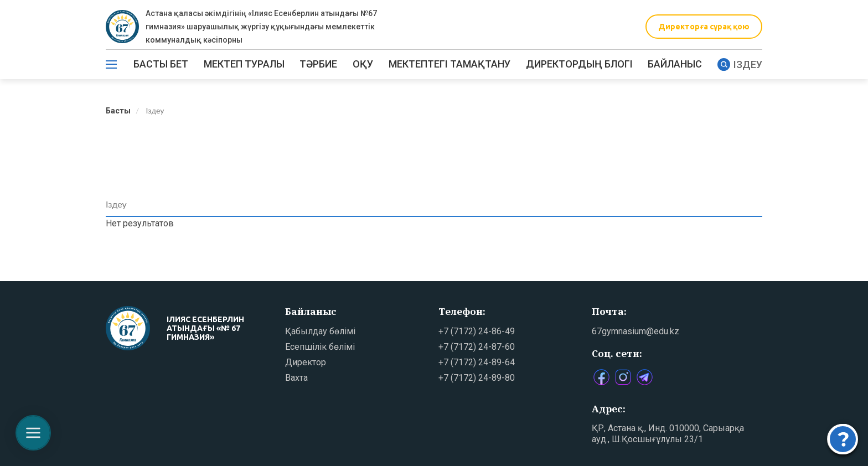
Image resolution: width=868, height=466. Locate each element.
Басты (118, 111)
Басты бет (161, 64)
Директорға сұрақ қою (704, 27)
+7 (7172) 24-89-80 (477, 378)
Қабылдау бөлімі (320, 331)
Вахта (296, 378)
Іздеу (740, 64)
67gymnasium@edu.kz (635, 331)
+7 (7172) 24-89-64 (477, 362)
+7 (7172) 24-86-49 (477, 331)
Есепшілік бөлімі (320, 347)
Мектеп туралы (244, 64)
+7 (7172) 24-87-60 (477, 347)
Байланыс (675, 64)
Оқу (363, 64)
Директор (306, 362)
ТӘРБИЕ (318, 64)
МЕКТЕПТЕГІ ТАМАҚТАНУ (449, 64)
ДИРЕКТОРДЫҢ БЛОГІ (579, 64)
